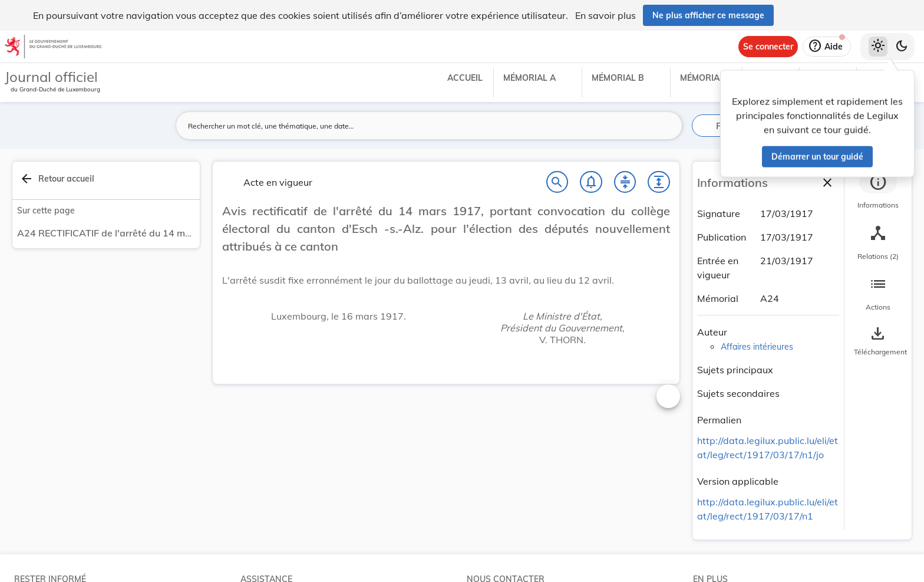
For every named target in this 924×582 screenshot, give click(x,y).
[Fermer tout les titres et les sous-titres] (625, 182)
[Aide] (827, 47)
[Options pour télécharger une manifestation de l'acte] (878, 341)
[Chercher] (557, 182)
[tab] (878, 192)
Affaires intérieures (757, 347)
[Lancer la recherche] (666, 126)
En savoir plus (605, 15)
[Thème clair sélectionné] (878, 47)
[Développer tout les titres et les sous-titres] (659, 182)
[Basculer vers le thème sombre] (902, 47)
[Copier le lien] (758, 422)
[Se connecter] (768, 47)
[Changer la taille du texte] (668, 396)
